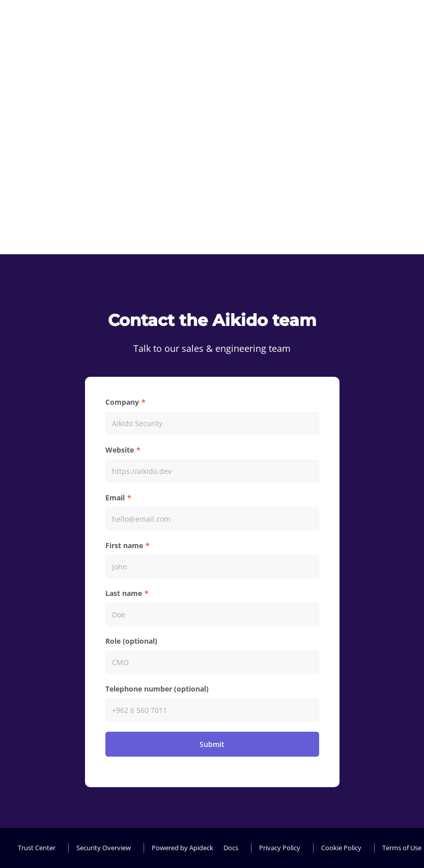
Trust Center (37, 848)
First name (124, 545)
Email (115, 498)
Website (120, 450)
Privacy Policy (280, 848)
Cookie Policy (341, 848)
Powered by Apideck (182, 848)
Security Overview (104, 848)
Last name (124, 593)
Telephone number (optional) (157, 689)
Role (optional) (131, 641)
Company (122, 402)
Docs (231, 848)
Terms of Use (402, 848)
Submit (212, 744)
